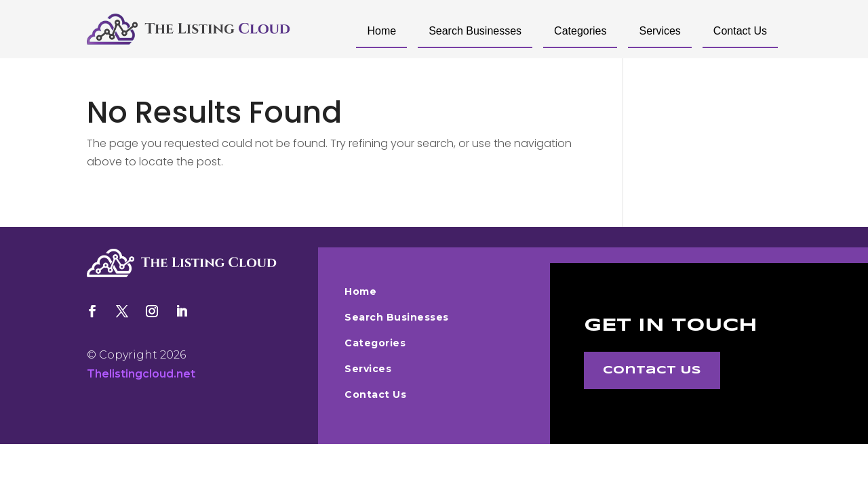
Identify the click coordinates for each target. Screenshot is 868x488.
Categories (580, 31)
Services (659, 31)
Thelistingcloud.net (141, 374)
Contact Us (740, 31)
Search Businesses (475, 31)
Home (381, 31)
